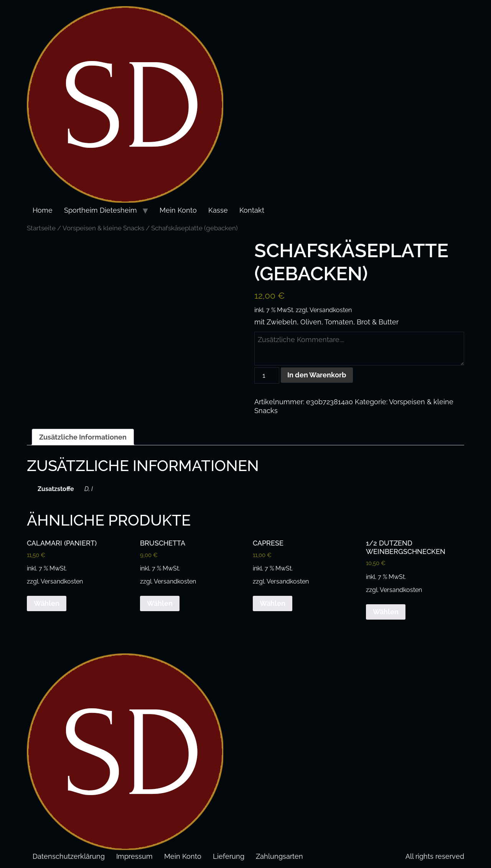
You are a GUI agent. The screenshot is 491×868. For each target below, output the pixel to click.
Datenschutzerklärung (69, 856)
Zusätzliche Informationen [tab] (83, 436)
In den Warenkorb (317, 374)
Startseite (41, 228)
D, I (89, 488)
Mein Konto (178, 210)
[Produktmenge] (267, 375)
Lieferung (229, 856)
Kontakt (252, 210)
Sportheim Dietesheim (101, 210)
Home (43, 210)
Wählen (47, 603)
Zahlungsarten (279, 856)
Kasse (218, 210)
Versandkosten (331, 310)
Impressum (134, 856)
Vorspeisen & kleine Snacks (103, 228)
